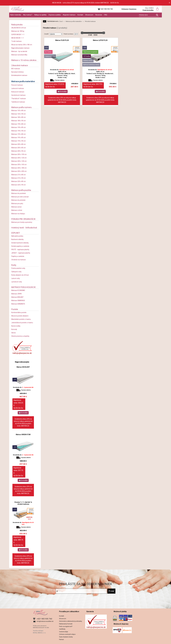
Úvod (61, 21)
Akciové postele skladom (20, 316)
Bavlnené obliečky (18, 239)
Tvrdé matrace (16, 41)
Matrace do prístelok (18, 200)
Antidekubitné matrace (19, 75)
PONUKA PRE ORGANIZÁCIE (23, 219)
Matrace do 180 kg (18, 31)
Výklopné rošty (16, 272)
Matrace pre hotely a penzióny (22, 222)
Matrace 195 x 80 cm (19, 134)
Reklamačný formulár (66, 624)
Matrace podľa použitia (21, 190)
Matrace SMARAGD (18, 300)
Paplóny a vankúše (18, 256)
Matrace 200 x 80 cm (19, 144)
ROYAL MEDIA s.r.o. (39, 633)
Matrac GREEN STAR (23, 435)
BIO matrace (16, 69)
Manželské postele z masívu (21, 319)
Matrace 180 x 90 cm (19, 121)
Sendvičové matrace (18, 95)
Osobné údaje (64, 632)
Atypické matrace (69, 15)
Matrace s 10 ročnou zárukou (24, 60)
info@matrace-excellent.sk (45, 621)
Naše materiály (16, 15)
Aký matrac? (28, 15)
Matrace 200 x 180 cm (19, 168)
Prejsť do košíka (148, 10)
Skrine (14, 333)
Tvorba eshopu (38, 631)
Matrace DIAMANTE (18, 304)
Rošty (14, 265)
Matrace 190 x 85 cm (19, 127)
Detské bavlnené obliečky (20, 243)
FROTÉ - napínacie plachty (20, 250)
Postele (15, 309)
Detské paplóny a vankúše (20, 246)
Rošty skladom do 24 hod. (20, 275)
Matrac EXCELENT (23, 367)
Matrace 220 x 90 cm (19, 185)
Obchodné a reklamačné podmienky (71, 621)
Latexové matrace (18, 88)
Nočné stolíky (16, 326)
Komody (14, 329)
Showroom (89, 15)
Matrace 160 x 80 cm (19, 111)
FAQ (106, 15)
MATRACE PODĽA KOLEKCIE (24, 287)
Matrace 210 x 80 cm (19, 175)
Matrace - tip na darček (19, 51)
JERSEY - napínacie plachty (21, 253)
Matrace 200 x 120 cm (19, 158)
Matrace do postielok (19, 193)
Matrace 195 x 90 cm (19, 141)
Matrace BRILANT (17, 297)
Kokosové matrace (18, 92)
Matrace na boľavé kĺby (19, 55)
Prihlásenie (125, 9)
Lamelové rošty (17, 282)
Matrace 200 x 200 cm (19, 171)
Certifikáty (62, 629)
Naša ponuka (17, 25)
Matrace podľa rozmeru (21, 107)
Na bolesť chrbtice (18, 72)
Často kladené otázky (66, 637)
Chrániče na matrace (19, 260)
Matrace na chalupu (18, 214)
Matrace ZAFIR (16, 294)
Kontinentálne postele (19, 312)
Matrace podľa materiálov (23, 81)
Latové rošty (16, 278)
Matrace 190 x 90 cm (19, 131)
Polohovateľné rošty (18, 268)
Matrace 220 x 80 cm (19, 181)
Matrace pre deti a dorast (20, 197)
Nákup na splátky (40, 15)
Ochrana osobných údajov (67, 634)
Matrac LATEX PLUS (100, 40)
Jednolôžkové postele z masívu (22, 323)
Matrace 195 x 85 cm (19, 138)
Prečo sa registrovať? (66, 626)
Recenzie (99, 15)
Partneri (61, 639)
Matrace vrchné (17, 210)
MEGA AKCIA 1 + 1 (18, 38)
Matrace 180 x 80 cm (19, 117)
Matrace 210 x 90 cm (19, 178)
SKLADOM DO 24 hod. (19, 28)
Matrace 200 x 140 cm (19, 161)
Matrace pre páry (17, 203)
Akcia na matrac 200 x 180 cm (22, 45)
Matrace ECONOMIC (18, 290)
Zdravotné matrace (20, 65)
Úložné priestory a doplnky (20, 336)
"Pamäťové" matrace (19, 99)
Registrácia (133, 9)
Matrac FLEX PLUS (62, 40)
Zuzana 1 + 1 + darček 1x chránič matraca (23, 503)
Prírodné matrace (90, 21)
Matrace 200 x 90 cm (19, 151)
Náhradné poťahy (17, 236)
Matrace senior (17, 207)
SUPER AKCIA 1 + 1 (18, 35)
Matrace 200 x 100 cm (19, 154)
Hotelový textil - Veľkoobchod (24, 228)
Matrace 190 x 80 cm (19, 124)
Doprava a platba (55, 15)
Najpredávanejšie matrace (20, 48)
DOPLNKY (16, 233)
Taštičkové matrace (18, 102)
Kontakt (80, 15)
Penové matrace (17, 85)
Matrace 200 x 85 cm (19, 148)
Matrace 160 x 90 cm (19, 114)
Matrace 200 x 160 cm (19, 165)
